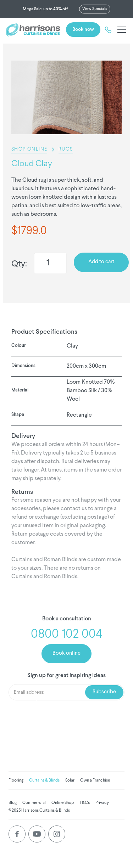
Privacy (102, 803)
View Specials (95, 9)
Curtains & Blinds (44, 780)
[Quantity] (50, 263)
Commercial (34, 803)
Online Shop (63, 803)
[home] (33, 30)
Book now (83, 30)
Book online (66, 653)
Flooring (16, 780)
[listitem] (66, 97)
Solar (70, 780)
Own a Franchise (95, 780)
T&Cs (85, 803)
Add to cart (101, 262)
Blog (13, 803)
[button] (120, 30)
